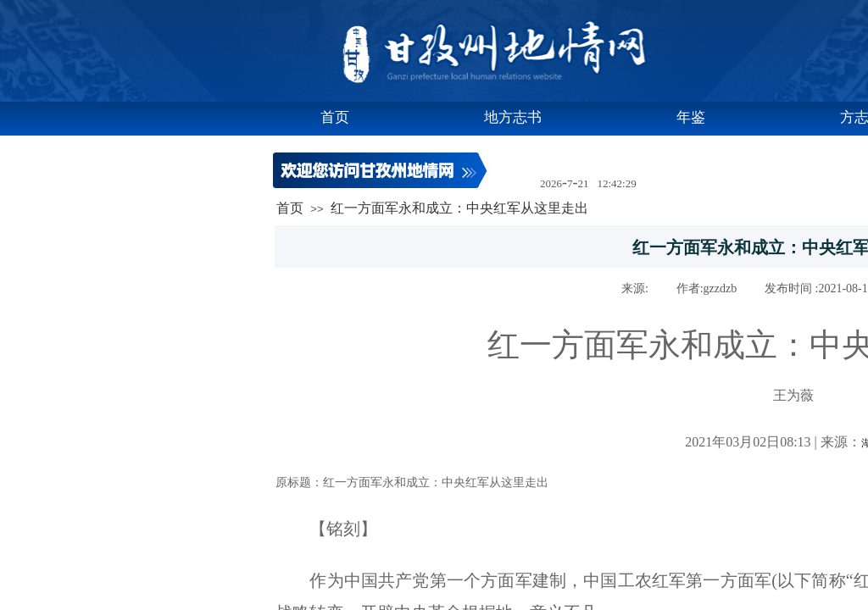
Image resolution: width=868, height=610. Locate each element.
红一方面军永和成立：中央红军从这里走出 (459, 208)
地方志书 (513, 117)
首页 (335, 117)
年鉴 (691, 117)
